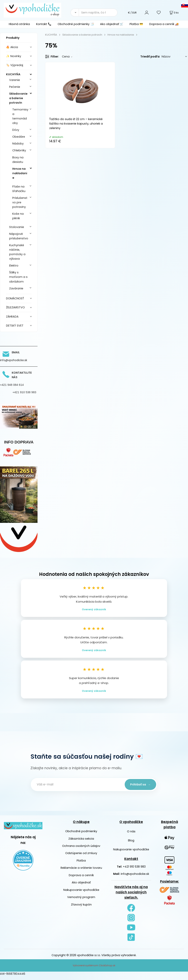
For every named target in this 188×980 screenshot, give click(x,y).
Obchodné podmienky (81, 835)
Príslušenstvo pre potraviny (20, 202)
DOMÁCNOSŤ (15, 298)
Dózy (16, 130)
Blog (131, 844)
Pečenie (15, 87)
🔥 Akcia (12, 47)
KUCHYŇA (13, 74)
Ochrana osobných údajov (81, 850)
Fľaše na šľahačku (19, 189)
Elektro (14, 266)
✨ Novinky (14, 56)
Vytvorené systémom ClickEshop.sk (94, 969)
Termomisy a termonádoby (20, 116)
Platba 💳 (136, 24)
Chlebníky (19, 150)
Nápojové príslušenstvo (19, 236)
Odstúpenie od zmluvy (81, 857)
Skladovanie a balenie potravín (18, 98)
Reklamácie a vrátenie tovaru (81, 872)
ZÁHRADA (12, 317)
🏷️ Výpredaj (15, 65)
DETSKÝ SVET (15, 326)
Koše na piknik (18, 216)
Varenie (15, 80)
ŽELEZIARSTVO (15, 307)
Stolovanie (17, 227)
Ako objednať (81, 886)
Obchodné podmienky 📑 (76, 24)
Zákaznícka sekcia (81, 843)
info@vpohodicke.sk (135, 878)
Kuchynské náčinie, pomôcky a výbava (17, 252)
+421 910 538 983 (134, 871)
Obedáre (19, 137)
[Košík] (174, 13)
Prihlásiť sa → (139, 788)
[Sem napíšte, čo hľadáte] (98, 13)
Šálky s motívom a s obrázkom (18, 277)
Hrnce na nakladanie (20, 173)
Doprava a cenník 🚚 (164, 24)
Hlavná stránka (19, 24)
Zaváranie (16, 288)
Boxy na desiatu (18, 160)
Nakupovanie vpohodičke (81, 894)
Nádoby (18, 144)
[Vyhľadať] (75, 13)
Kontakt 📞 (44, 24)
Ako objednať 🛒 (112, 24)
